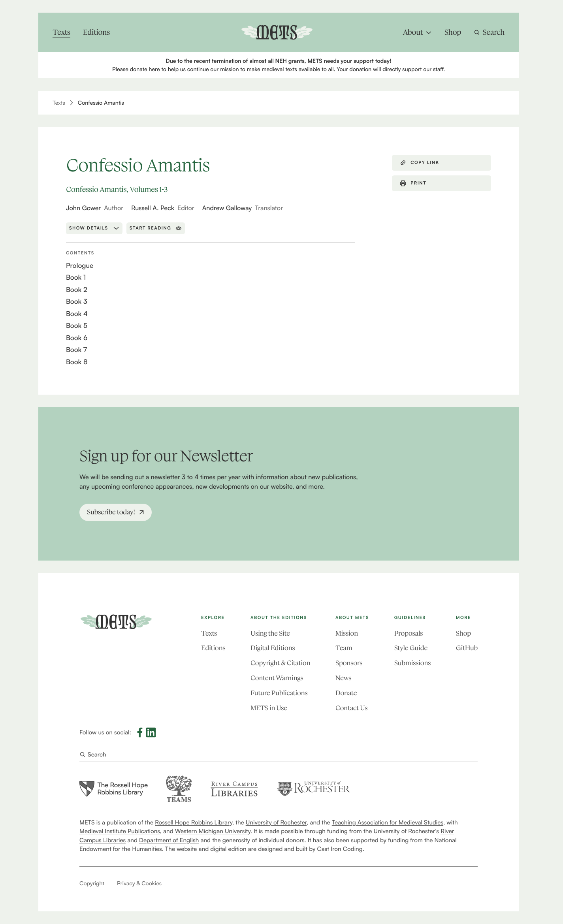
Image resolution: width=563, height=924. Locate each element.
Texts (59, 103)
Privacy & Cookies (139, 884)
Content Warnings (277, 679)
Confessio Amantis (101, 103)
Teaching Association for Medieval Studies (388, 822)
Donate (346, 694)
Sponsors (349, 664)
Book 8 (77, 362)
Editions (213, 649)
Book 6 (77, 338)
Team (344, 649)
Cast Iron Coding (340, 849)
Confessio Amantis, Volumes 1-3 (117, 189)
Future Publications (279, 694)
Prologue (80, 266)
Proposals (409, 634)
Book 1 (76, 278)
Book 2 (77, 290)
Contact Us (351, 709)
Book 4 (77, 314)
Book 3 (77, 302)
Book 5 (77, 326)
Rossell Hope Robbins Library (194, 822)
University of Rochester (276, 822)
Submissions (412, 664)
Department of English (169, 840)
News (343, 679)
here (154, 69)
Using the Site (270, 634)
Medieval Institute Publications (120, 831)
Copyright (92, 884)
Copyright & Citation (280, 664)
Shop (463, 634)
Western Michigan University (213, 831)
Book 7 (76, 350)
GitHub (467, 649)
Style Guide (411, 649)
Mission (347, 634)
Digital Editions (273, 649)
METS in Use (269, 709)
